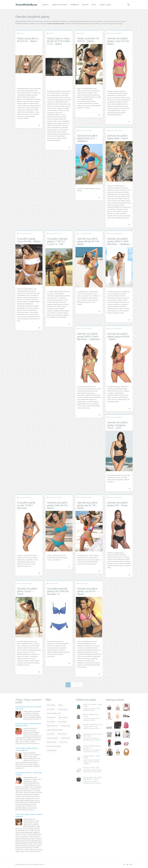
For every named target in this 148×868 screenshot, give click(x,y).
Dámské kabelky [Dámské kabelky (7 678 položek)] (65, 738)
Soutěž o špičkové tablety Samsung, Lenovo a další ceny (27, 749)
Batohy (85, 5)
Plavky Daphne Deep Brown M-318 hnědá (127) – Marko (58, 41)
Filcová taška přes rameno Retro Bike (93, 735)
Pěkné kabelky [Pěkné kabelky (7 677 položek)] (51, 705)
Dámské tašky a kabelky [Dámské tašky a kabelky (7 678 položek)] (54, 746)
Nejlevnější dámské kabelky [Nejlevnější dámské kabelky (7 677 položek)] (55, 730)
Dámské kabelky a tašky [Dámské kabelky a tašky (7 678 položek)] (54, 713)
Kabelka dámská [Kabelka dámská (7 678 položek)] (52, 750)
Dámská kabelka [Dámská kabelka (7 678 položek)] (63, 709)
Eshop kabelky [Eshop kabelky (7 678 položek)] (51, 717)
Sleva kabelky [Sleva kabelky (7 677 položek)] (51, 722)
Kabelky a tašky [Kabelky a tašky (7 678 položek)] (65, 726)
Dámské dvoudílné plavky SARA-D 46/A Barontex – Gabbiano (119, 241)
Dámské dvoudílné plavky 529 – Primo (117, 504)
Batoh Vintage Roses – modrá (92, 715)
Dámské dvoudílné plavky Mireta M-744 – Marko (89, 241)
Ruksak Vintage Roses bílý (93, 724)
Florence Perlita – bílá (91, 768)
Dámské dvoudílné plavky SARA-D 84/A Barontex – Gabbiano (89, 336)
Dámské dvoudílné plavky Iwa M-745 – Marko (87, 505)
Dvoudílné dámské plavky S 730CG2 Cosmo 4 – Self (57, 241)
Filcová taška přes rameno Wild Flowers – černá (93, 778)
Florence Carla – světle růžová (92, 757)
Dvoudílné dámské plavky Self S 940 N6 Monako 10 (58, 591)
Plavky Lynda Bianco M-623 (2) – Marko (28, 40)
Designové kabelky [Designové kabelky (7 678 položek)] (52, 738)
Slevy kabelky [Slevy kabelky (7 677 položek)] (51, 734)
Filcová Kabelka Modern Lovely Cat (92, 747)
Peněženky (75, 5)
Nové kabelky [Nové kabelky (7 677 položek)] (63, 742)
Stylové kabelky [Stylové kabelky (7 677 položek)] (62, 734)
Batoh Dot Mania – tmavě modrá (93, 705)
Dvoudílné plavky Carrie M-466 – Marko (29, 240)
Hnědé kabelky (54, 584)
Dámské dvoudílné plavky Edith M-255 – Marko (58, 505)
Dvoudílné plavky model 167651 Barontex (26, 505)
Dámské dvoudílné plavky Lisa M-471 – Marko (88, 591)
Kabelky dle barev (59, 5)
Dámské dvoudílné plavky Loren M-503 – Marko (119, 41)
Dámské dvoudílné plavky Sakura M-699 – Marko (118, 336)
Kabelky (45, 5)
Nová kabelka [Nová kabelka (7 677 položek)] (51, 709)
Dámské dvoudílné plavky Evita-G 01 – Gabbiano (87, 138)
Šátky (94, 5)
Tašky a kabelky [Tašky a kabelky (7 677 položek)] (63, 717)
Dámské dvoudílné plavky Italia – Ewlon (118, 137)
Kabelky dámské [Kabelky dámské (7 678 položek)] (52, 742)
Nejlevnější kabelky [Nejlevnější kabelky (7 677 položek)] (52, 726)
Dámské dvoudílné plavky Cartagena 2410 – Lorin (117, 425)
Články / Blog (105, 5)
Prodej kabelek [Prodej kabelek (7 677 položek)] (62, 722)
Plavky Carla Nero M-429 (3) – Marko (88, 40)
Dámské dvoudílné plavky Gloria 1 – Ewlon (27, 591)
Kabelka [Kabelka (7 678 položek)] (60, 705)
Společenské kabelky (116, 33)
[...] (40, 719)
